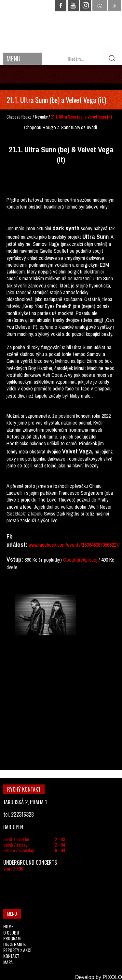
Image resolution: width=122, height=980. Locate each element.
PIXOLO (112, 977)
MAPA (8, 962)
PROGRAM (12, 938)
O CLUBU (11, 932)
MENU (14, 58)
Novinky (41, 117)
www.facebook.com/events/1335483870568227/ (74, 545)
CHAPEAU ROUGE (61, 25)
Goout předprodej (80, 560)
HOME (8, 926)
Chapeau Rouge (19, 117)
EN (115, 5)
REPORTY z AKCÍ (17, 950)
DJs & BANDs (14, 944)
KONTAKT (11, 956)
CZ (100, 5)
